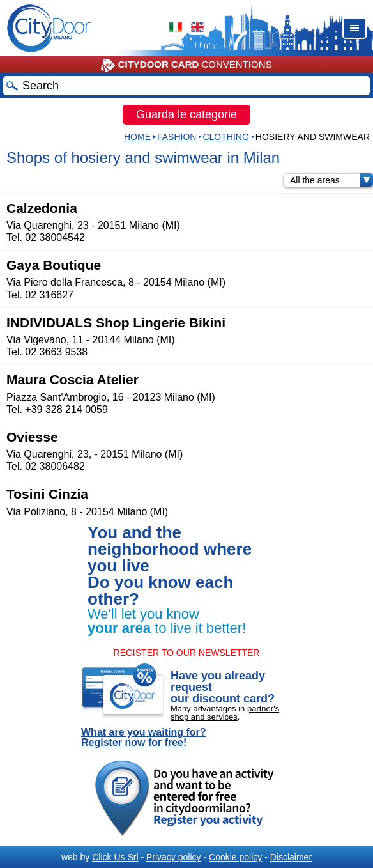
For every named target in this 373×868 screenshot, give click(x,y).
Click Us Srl (115, 857)
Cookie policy (235, 857)
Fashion (177, 137)
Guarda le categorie (187, 114)
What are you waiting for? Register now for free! (144, 738)
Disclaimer (291, 857)
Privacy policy (174, 857)
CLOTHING (225, 137)
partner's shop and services (225, 713)
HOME (137, 137)
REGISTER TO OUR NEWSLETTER (187, 653)
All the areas (331, 180)
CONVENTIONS (186, 65)
